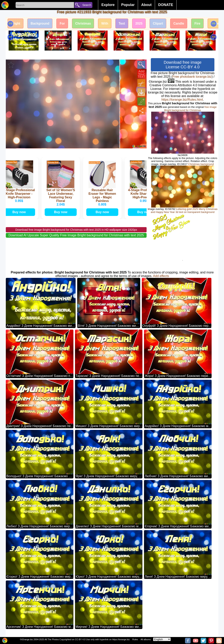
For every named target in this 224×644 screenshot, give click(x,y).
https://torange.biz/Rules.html (182, 100)
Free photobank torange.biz (192, 77)
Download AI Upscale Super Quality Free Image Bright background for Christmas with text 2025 (76, 235)
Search (87, 5)
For (62, 23)
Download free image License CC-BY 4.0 (183, 65)
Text (122, 23)
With (105, 23)
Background (40, 23)
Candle (179, 23)
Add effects (161, 276)
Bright (15, 23)
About (146, 5)
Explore (108, 5)
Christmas (83, 23)
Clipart (158, 23)
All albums (146, 639)
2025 (139, 23)
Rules (135, 639)
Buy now (20, 212)
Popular (128, 5)
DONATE (166, 5)
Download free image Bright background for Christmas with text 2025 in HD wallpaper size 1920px (76, 230)
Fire (197, 23)
